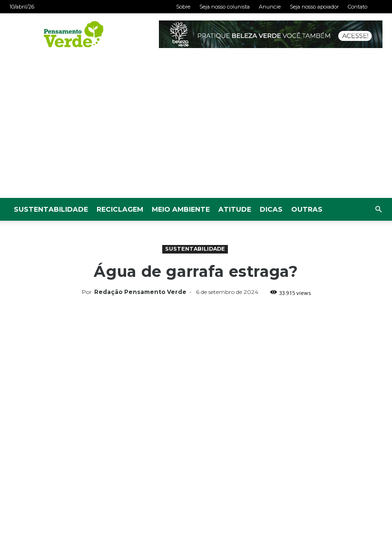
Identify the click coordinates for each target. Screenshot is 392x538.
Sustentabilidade (51, 209)
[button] (378, 210)
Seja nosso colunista (225, 7)
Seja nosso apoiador (314, 7)
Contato (358, 7)
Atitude (235, 209)
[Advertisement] (196, 127)
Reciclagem (120, 209)
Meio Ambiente (181, 209)
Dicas (271, 209)
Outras (307, 209)
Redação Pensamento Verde (140, 292)
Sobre (183, 7)
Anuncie (270, 7)
